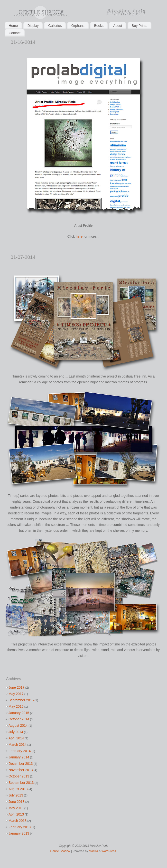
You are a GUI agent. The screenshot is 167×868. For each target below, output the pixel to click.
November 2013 (21, 770)
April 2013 (16, 814)
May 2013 (16, 808)
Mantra (93, 851)
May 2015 (16, 706)
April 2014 (16, 738)
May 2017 (16, 694)
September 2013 (21, 783)
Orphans (78, 26)
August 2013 (18, 789)
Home (13, 26)
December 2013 (21, 764)
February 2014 (20, 751)
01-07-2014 (23, 257)
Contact (15, 33)
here (79, 236)
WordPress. (109, 851)
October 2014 (19, 719)
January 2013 (19, 833)
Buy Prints (139, 26)
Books (99, 26)
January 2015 (19, 713)
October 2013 (19, 776)
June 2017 (16, 687)
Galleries (55, 26)
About (118, 26)
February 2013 (20, 827)
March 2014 (18, 745)
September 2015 (21, 700)
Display (33, 26)
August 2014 (18, 725)
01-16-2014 (23, 42)
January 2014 (19, 757)
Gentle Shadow (60, 851)
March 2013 (18, 821)
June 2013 (16, 802)
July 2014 (16, 732)
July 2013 (16, 795)
